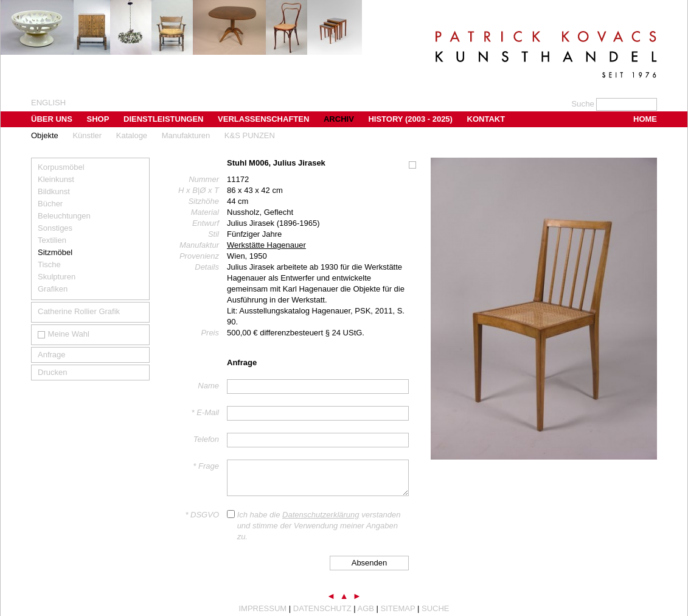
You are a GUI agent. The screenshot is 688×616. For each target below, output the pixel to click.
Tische (49, 264)
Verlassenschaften (263, 119)
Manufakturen (186, 135)
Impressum (262, 608)
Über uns (52, 119)
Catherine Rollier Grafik (79, 311)
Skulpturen (57, 277)
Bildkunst (54, 191)
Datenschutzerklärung (321, 515)
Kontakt (486, 119)
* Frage (206, 466)
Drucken (52, 372)
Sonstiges (55, 228)
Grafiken (53, 289)
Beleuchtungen (64, 216)
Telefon (206, 439)
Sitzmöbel (55, 252)
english (48, 103)
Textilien (52, 240)
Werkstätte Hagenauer (266, 245)
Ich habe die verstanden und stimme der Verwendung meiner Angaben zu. (319, 526)
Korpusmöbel (61, 167)
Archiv (339, 119)
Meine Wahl (64, 334)
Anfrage (52, 355)
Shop (98, 119)
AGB (366, 608)
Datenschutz (322, 608)
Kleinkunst (56, 179)
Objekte (45, 135)
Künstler (87, 135)
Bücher (50, 204)
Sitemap (398, 608)
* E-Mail (205, 412)
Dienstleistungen (163, 119)
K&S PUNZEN (250, 135)
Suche (436, 608)
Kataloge (132, 135)
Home (645, 119)
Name (208, 386)
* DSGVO (202, 515)
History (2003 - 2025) (410, 119)
